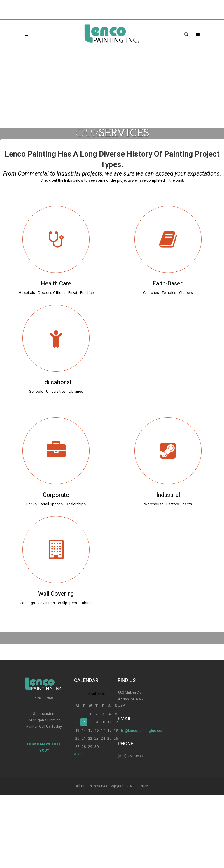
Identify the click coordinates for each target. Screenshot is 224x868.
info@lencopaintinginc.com (141, 804)
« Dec (79, 827)
